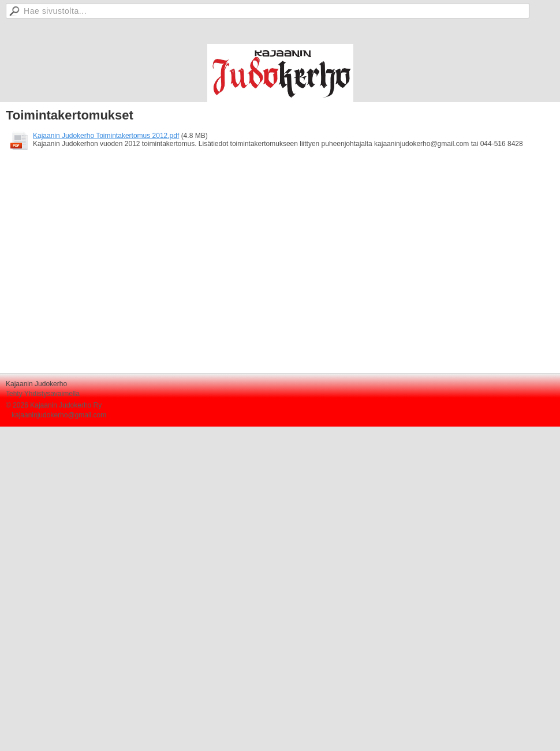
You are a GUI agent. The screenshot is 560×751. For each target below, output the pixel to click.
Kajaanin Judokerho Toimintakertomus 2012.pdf (106, 136)
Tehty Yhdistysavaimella (43, 394)
